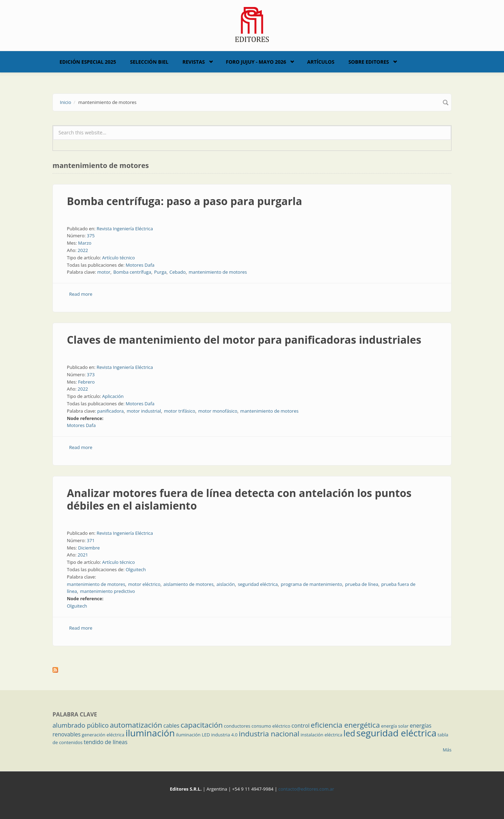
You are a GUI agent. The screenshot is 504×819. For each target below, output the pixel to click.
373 (91, 374)
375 (91, 236)
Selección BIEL (149, 62)
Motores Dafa (140, 265)
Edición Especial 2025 (88, 62)
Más (447, 750)
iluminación (150, 733)
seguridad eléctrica (258, 584)
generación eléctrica (103, 735)
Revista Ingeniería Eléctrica (125, 229)
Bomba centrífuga (132, 272)
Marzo (85, 243)
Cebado (177, 272)
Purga (160, 272)
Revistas (194, 62)
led (349, 733)
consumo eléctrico (271, 726)
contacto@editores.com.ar (306, 789)
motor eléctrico (144, 584)
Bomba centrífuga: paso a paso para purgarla (184, 201)
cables (171, 726)
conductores (237, 726)
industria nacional (269, 734)
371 (91, 540)
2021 (83, 555)
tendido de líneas (106, 742)
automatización (136, 725)
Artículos (321, 62)
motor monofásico (218, 411)
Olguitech (136, 569)
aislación (226, 584)
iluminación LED (193, 735)
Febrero (86, 382)
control (301, 726)
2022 (83, 250)
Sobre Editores (369, 62)
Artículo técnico (119, 258)
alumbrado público (80, 725)
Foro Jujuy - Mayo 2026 (256, 62)
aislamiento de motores (188, 584)
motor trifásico (179, 411)
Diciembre (89, 548)
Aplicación (113, 396)
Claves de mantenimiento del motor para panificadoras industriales (244, 340)
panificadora (111, 411)
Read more (81, 294)
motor (104, 272)
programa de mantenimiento (311, 584)
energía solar (395, 726)
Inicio (65, 102)
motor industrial (144, 411)
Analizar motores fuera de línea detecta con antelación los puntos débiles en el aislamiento (239, 499)
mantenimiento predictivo (107, 591)
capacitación (202, 725)
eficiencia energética (345, 725)
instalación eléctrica (321, 735)
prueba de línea (362, 584)
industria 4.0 (224, 735)
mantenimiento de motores (218, 272)
